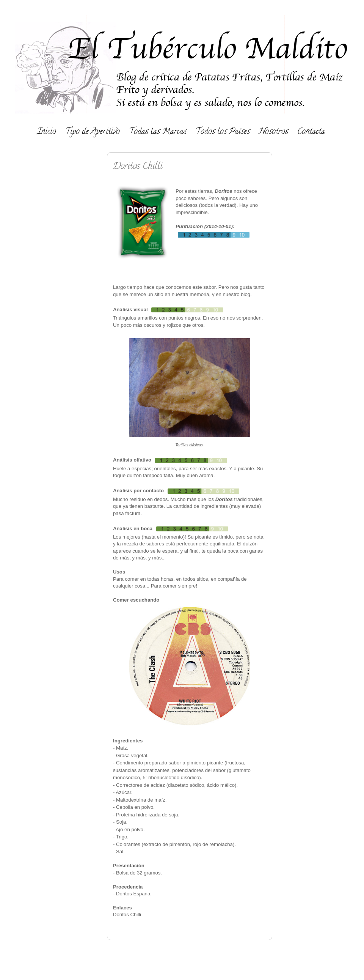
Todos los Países (223, 132)
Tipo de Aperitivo (93, 132)
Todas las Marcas (158, 132)
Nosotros (274, 132)
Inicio (47, 132)
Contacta (311, 132)
